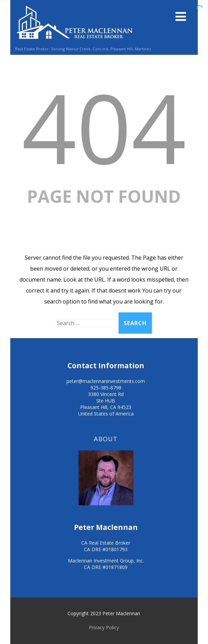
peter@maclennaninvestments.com (106, 381)
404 (104, 127)
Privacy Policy (104, 627)
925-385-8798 (106, 388)
